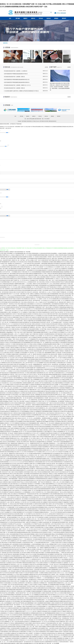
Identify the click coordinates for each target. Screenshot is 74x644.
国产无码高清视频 (68, 537)
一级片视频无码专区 (32, 579)
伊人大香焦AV (44, 500)
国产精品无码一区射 (11, 378)
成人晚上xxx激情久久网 (40, 430)
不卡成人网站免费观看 (64, 433)
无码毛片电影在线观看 (51, 362)
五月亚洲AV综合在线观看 (17, 615)
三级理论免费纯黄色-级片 (37, 535)
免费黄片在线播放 (11, 633)
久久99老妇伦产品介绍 (62, 386)
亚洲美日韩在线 (25, 396)
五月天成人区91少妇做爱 (63, 581)
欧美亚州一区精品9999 (64, 631)
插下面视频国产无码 (42, 362)
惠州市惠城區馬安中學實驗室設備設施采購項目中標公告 (26, 74)
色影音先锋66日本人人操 (53, 396)
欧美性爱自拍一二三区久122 (49, 512)
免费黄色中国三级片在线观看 (20, 408)
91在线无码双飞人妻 (44, 322)
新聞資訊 (56, 18)
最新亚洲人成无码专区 (52, 549)
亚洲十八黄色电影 (36, 406)
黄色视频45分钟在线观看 (56, 562)
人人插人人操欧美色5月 (26, 404)
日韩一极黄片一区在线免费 (62, 623)
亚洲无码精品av (37, 425)
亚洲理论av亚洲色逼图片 (45, 616)
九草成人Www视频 (23, 566)
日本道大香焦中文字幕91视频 (51, 341)
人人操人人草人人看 (24, 465)
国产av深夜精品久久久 (34, 522)
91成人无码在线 (64, 404)
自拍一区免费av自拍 (18, 591)
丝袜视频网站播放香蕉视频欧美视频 (40, 255)
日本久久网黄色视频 (18, 525)
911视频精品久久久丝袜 (10, 510)
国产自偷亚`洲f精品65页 (10, 495)
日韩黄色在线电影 (48, 579)
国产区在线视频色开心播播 (10, 468)
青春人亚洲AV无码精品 (43, 428)
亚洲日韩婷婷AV (21, 621)
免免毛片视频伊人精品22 (31, 623)
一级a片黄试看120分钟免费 (51, 615)
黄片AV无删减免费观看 (12, 372)
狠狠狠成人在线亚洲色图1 (7, 574)
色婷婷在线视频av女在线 (61, 445)
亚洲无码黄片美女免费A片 (58, 557)
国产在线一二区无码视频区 (12, 272)
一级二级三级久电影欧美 (27, 398)
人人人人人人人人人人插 (50, 367)
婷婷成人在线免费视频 (58, 431)
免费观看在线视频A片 (62, 615)
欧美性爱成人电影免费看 (8, 290)
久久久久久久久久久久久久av (15, 462)
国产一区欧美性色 (10, 304)
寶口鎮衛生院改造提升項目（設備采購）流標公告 (26, 77)
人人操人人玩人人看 (20, 564)
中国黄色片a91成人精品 (58, 566)
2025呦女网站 (71, 569)
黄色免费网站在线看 (33, 258)
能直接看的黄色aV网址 (26, 532)
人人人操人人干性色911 (51, 292)
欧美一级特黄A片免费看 (50, 525)
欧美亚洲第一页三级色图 (56, 488)
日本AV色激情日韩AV (60, 620)
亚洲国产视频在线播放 (18, 546)
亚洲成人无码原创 (45, 282)
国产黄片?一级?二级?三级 (28, 593)
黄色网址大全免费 (29, 468)
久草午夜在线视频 (16, 601)
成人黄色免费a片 (59, 409)
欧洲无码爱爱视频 (61, 341)
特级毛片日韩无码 (34, 288)
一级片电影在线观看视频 (11, 517)
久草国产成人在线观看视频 (62, 339)
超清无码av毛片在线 (18, 324)
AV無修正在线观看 (62, 253)
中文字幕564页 (61, 325)
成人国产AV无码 (7, 317)
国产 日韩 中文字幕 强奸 (18, 357)
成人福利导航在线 (66, 354)
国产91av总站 (16, 524)
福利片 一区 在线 (34, 542)
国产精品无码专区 (18, 297)
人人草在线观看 (30, 596)
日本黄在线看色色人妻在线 (67, 490)
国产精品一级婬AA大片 (61, 525)
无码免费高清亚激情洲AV (49, 334)
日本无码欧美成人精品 (36, 314)
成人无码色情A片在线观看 (10, 305)
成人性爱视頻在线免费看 (47, 344)
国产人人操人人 (38, 389)
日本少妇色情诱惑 (51, 621)
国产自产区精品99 (59, 310)
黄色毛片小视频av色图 (30, 389)
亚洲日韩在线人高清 (21, 599)
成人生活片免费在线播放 (19, 341)
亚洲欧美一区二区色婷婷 (33, 256)
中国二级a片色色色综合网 (20, 337)
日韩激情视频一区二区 (31, 287)
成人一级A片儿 (16, 374)
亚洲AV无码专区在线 (20, 273)
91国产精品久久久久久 (32, 362)
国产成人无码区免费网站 (9, 593)
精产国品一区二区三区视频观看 (28, 339)
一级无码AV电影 (18, 593)
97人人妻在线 (49, 514)
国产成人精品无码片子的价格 (62, 295)
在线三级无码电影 (31, 507)
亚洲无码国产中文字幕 (10, 394)
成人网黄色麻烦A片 (37, 361)
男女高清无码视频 (48, 588)
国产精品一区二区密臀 (5, 446)
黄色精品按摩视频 (14, 399)
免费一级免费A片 (59, 354)
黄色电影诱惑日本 (65, 314)
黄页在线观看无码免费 (60, 366)
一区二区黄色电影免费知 (33, 445)
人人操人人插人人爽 (30, 626)
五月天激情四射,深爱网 (46, 591)
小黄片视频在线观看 (12, 268)
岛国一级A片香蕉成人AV (66, 278)
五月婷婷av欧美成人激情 (44, 293)
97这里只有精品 (36, 342)
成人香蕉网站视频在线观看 (24, 446)
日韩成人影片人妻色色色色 (32, 292)
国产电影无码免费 (34, 305)
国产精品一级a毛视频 (8, 620)
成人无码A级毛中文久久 (18, 435)
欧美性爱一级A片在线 (37, 282)
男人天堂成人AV (26, 420)
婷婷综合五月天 (14, 450)
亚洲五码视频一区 (42, 552)
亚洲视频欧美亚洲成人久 (38, 273)
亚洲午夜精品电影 (59, 334)
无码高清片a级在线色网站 (11, 349)
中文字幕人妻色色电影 (54, 406)
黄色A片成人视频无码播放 (22, 497)
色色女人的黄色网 (51, 571)
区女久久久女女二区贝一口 (35, 433)
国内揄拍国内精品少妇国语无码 (34, 500)
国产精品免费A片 (60, 537)
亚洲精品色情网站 (66, 393)
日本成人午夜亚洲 (27, 262)
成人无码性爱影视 (48, 441)
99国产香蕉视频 (20, 504)
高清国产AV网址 (13, 364)
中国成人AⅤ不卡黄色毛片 (24, 317)
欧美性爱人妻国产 (10, 280)
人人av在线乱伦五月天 (29, 635)
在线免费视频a (15, 431)
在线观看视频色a (12, 409)
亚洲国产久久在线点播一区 (57, 352)
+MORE (46, 67)
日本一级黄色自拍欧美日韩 (39, 468)
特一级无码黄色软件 (60, 468)
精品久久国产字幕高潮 (48, 287)
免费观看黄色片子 (57, 378)
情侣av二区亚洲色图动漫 (43, 262)
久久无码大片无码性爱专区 (36, 492)
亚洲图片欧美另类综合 (19, 351)
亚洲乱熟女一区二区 (37, 530)
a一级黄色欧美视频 (52, 636)
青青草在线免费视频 (37, 319)
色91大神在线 (30, 618)
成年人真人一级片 (36, 519)
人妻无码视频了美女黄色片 (26, 414)
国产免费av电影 (28, 515)
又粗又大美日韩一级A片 (8, 408)
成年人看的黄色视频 (14, 554)
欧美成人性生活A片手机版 (66, 494)
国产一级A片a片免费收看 (31, 337)
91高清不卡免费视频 (24, 463)
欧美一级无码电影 (42, 420)
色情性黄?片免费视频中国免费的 (7, 438)
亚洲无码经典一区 (5, 433)
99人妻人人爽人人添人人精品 (67, 267)
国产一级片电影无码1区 (26, 641)
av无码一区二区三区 (47, 299)
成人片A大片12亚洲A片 (33, 537)
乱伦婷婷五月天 (46, 300)
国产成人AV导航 (10, 591)
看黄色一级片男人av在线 (37, 357)
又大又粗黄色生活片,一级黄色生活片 (27, 638)
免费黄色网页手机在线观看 (53, 263)
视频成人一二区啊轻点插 (61, 552)
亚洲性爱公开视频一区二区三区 (59, 344)
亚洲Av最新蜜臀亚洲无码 (42, 554)
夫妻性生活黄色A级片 (36, 324)
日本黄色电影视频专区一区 (29, 495)
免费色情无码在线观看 (27, 562)
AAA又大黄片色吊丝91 (57, 381)
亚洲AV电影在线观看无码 (26, 480)
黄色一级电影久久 (50, 473)
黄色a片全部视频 (53, 485)
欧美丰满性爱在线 (21, 277)
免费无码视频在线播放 (24, 636)
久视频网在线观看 (18, 283)
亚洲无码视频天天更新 (28, 472)
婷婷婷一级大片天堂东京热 (44, 414)
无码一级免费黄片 (51, 589)
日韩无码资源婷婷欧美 (34, 473)
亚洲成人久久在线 (42, 288)
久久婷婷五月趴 (3, 420)
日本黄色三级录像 (19, 455)
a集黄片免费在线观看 (31, 372)
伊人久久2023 (36, 304)
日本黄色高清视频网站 (19, 472)
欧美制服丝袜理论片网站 (67, 616)
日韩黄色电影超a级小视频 (66, 539)
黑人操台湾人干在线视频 (29, 280)
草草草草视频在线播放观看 (39, 278)
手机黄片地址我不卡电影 (10, 299)
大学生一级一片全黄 (39, 455)
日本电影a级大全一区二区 (24, 640)
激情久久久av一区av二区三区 (53, 450)
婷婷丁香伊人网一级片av (14, 547)
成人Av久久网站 (23, 374)
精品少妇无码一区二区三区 (7, 357)
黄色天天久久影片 (16, 527)
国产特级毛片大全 (56, 332)
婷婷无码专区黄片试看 (42, 317)
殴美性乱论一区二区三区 (42, 621)
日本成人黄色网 (40, 470)
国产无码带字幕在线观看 (18, 567)
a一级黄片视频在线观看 (12, 478)
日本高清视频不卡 (10, 253)
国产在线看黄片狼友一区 (7, 414)
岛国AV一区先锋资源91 (12, 467)
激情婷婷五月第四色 (65, 532)
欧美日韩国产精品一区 (59, 554)
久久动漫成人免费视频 (48, 527)
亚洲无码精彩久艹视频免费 (35, 421)
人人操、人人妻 (48, 416)
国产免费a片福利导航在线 (25, 571)
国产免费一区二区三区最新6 (26, 255)
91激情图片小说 (27, 351)
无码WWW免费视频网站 (19, 389)
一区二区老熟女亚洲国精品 (32, 295)
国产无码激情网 (59, 367)
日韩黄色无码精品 (21, 458)
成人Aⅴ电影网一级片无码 (27, 386)
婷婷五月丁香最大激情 (23, 272)
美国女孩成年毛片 (33, 310)
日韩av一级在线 (47, 273)
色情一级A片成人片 (55, 564)
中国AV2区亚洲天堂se (65, 430)
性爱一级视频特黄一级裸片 (49, 535)
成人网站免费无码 (55, 273)
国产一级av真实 (65, 510)
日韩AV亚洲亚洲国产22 (56, 426)
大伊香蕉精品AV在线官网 (8, 319)
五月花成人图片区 (31, 541)
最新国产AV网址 (57, 561)
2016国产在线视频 (44, 268)
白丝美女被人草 (3, 578)
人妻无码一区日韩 (67, 285)
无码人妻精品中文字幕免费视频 (17, 494)
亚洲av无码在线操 (67, 352)
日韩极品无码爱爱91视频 (10, 398)
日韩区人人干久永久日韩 (40, 376)
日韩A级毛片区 (48, 593)
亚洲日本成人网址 (50, 288)
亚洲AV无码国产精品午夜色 (67, 488)
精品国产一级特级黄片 (51, 435)
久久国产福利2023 (67, 258)
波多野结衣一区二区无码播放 (21, 490)
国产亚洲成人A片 (60, 485)
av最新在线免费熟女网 (6, 366)
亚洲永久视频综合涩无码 (5, 413)
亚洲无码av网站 (19, 320)
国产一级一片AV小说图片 (18, 430)
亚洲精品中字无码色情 (50, 277)
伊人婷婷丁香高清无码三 (64, 478)
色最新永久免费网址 (54, 351)
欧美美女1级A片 (22, 611)
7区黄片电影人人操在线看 (11, 588)
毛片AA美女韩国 (44, 556)
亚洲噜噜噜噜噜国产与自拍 (40, 366)
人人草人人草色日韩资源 (54, 283)
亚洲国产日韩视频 (60, 292)
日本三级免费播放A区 (33, 628)
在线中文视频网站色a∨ (12, 541)
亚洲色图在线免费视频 (22, 450)
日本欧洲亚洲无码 (52, 517)
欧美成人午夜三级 (6, 535)
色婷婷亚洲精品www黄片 (62, 371)
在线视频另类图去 (40, 369)
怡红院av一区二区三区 (25, 551)
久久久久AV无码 (15, 371)
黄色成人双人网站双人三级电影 (6, 251)
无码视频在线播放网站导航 (47, 272)
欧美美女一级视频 (56, 588)
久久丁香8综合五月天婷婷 (31, 277)
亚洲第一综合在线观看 (43, 290)
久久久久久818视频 (57, 465)
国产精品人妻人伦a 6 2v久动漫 (12, 561)
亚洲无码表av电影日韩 (31, 561)
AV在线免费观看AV (11, 356)
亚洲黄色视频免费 (38, 539)
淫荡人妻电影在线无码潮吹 (45, 460)
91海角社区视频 (63, 593)
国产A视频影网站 (65, 502)
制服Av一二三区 (25, 283)
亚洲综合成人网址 (67, 309)
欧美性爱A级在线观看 (50, 541)
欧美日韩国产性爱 (70, 576)
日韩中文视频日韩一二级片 (9, 586)
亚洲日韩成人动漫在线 (34, 460)
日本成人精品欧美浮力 (28, 567)
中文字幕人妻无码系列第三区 (42, 283)
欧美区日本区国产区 (4, 477)
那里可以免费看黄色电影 (60, 408)
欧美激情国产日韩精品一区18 (65, 304)
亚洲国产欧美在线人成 (17, 625)
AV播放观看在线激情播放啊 (49, 369)
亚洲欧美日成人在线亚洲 (61, 369)
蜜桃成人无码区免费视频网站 (58, 534)
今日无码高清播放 (23, 352)
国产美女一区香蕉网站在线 (63, 618)
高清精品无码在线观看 (16, 542)
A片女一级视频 (69, 594)
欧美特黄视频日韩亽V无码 (7, 374)
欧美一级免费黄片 (9, 263)
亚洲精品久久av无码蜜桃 (53, 478)
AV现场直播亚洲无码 (20, 510)
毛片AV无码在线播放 (37, 270)
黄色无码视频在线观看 (24, 613)
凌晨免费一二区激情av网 (28, 349)
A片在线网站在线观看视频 (68, 477)
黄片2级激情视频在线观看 (5, 418)
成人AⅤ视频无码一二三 (39, 578)
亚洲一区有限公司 (68, 325)
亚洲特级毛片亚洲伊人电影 (7, 267)
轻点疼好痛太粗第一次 (54, 599)
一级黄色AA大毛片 (61, 356)
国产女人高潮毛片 (23, 556)
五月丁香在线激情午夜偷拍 (39, 297)
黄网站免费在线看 (42, 542)
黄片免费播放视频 (66, 275)
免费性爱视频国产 (59, 470)
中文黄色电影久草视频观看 (64, 388)
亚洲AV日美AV (3, 606)
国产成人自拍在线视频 (37, 564)
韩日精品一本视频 (67, 505)
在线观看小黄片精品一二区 (36, 551)
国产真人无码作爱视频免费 (20, 630)
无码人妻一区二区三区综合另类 (25, 431)
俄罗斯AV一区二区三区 (21, 604)
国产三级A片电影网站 (22, 541)
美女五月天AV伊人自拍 (14, 463)
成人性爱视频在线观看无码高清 (36, 613)
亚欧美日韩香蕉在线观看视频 (51, 374)
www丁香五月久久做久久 (32, 374)
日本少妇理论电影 (32, 499)
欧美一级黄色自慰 (31, 441)
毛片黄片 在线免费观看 (38, 603)
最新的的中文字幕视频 (18, 346)
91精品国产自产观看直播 (55, 440)
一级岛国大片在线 (64, 578)
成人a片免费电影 (39, 393)
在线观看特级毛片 (9, 314)
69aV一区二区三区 (46, 401)
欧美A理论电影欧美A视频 (19, 379)
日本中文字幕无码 (64, 509)
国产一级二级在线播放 (53, 322)
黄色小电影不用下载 (58, 275)
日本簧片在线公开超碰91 (21, 409)
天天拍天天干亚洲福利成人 (21, 500)
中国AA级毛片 (30, 483)
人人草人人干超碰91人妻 (39, 302)
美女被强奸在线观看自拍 (23, 256)
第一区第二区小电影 (48, 455)
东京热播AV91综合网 (36, 502)
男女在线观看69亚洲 (69, 512)
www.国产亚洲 (57, 349)
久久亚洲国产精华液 (59, 277)
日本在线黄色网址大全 (19, 594)
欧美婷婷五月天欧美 (47, 532)
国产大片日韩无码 (10, 522)
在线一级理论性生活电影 (16, 413)
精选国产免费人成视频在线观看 (65, 625)
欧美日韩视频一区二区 (66, 507)
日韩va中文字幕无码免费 (37, 601)
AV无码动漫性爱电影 (53, 581)
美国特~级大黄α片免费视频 (47, 544)
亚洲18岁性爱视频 (21, 576)
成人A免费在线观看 (15, 317)
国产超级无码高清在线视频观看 (44, 426)
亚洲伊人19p (5, 258)
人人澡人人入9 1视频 (44, 625)
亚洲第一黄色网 (11, 260)
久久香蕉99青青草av (26, 542)
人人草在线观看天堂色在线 (19, 319)
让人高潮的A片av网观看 (48, 378)
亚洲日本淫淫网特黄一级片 (62, 403)
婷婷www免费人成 (34, 290)
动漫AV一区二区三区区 (57, 357)
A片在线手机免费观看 (39, 408)
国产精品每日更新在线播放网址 (44, 630)
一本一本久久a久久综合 (9, 406)
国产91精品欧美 (10, 492)
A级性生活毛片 (10, 505)
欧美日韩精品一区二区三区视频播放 (31, 594)
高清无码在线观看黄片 (65, 320)
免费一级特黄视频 (57, 376)
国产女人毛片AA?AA (42, 295)
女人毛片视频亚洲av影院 (61, 337)
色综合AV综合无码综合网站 (29, 435)
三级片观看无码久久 (29, 583)
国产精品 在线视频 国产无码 (68, 416)
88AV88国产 (30, 278)
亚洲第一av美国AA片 (26, 401)
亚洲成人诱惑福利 (42, 409)
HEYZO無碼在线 (3, 478)
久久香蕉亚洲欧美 (60, 362)
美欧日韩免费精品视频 (55, 494)
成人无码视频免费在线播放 (53, 584)
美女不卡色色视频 (5, 512)
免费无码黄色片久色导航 (67, 346)
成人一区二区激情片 (38, 299)
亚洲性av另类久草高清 (5, 364)
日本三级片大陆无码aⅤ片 (7, 527)
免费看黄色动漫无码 (51, 295)
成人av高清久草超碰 (66, 492)
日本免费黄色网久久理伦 (17, 569)
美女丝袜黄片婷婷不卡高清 (45, 594)
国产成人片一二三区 (22, 539)
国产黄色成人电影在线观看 (24, 534)
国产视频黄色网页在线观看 (51, 529)
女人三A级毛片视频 (50, 606)
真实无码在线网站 (60, 609)
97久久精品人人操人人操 (53, 317)
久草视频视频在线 (55, 425)
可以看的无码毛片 (63, 283)
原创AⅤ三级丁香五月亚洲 (48, 462)
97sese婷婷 (56, 530)
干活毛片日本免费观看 (26, 285)
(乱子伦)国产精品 (57, 551)
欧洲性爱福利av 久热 (43, 608)
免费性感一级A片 (6, 599)
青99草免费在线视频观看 (60, 288)
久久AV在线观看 (10, 351)
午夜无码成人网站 (47, 635)
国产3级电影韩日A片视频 (24, 520)
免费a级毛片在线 (44, 433)
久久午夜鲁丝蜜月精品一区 (66, 571)
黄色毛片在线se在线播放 (40, 495)
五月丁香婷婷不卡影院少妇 (65, 611)
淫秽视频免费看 (54, 569)
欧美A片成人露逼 (29, 319)
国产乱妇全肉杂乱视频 (66, 378)
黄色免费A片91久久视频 (42, 636)
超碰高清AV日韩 (17, 505)
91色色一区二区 (17, 310)
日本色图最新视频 (69, 504)
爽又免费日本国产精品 (6, 285)
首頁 (10, 18)
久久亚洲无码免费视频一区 (62, 329)
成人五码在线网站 (60, 305)
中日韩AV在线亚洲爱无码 (11, 487)
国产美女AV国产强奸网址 (19, 603)
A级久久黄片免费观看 (22, 327)
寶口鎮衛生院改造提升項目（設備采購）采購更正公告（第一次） (26, 85)
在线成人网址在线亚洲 (52, 329)
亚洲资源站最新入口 (36, 253)
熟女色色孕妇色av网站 (47, 357)
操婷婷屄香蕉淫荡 (34, 598)
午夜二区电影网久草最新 (50, 327)
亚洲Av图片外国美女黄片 (43, 305)
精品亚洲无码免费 (16, 414)
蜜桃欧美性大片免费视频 (39, 583)
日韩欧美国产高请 (31, 378)
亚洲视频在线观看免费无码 (27, 413)
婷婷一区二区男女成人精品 (11, 504)
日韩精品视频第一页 (24, 258)
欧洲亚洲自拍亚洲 (39, 378)
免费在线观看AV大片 (20, 589)
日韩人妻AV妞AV (13, 460)
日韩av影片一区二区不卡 (44, 485)
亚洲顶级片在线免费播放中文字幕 (45, 446)
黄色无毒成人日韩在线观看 (20, 329)
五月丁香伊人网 (47, 643)
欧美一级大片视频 (4, 268)
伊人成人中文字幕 (8, 625)
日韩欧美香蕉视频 (27, 357)
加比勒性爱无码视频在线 (39, 596)
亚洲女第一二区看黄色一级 (39, 386)
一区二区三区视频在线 (65, 300)
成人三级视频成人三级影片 (20, 606)
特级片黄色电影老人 (44, 406)
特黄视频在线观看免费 (51, 552)
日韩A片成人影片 (50, 335)
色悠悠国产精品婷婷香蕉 (37, 431)
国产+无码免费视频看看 (5, 450)
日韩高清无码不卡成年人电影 (7, 472)
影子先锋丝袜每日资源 (60, 512)
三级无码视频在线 (55, 304)
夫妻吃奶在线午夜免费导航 (46, 519)
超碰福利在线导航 (12, 626)
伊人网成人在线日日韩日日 (33, 440)
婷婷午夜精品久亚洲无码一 (28, 569)
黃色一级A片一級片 (50, 280)
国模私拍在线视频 (45, 404)
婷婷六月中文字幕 (30, 356)
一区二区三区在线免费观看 (40, 356)
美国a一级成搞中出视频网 (47, 601)
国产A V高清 (42, 529)
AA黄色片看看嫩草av (66, 482)
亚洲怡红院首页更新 (47, 569)
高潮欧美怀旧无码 (31, 566)
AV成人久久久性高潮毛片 (29, 455)
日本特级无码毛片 (34, 446)
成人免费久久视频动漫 (21, 287)
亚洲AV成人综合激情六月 (53, 433)
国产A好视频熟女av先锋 (22, 507)
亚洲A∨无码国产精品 (56, 347)
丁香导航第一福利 (51, 256)
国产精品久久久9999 (24, 482)
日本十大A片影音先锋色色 (50, 457)
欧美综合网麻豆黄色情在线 (53, 388)
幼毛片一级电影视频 (49, 583)
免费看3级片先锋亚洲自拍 (20, 423)
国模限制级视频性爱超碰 (58, 272)
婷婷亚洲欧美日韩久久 (61, 372)
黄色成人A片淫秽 (8, 542)
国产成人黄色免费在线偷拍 (34, 322)
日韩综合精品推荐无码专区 (37, 532)
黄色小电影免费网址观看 (11, 576)
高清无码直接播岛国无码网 (11, 549)
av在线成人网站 (39, 566)
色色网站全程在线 (64, 347)
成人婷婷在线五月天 (47, 347)
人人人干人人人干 (61, 359)
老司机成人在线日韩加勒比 (35, 371)
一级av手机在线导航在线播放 (29, 525)
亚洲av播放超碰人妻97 (7, 544)
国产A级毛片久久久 (68, 305)
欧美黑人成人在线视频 (56, 389)
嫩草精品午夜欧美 (62, 273)
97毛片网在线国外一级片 (48, 566)
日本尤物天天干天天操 (23, 572)
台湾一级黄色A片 (24, 616)
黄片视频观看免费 (11, 509)
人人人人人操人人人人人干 (9, 295)
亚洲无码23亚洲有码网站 (13, 302)
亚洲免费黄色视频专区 (42, 258)
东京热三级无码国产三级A (51, 495)
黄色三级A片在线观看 (58, 309)
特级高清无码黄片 (22, 530)
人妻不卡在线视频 (26, 591)
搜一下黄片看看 (27, 251)
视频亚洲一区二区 (22, 426)
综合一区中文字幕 (40, 465)
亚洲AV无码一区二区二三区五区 (53, 509)
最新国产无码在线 (27, 586)
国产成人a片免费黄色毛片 (62, 268)
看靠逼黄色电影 (32, 396)
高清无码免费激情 (45, 361)
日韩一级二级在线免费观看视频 (34, 272)
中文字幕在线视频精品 (24, 411)
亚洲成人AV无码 (36, 268)
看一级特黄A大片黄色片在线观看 (12, 598)
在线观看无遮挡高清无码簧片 (42, 396)
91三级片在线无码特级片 (18, 251)
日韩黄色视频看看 (29, 599)
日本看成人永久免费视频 (34, 411)
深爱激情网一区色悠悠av (65, 401)
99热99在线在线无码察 (45, 253)
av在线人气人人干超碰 (5, 475)
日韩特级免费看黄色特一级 (28, 615)
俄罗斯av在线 (65, 270)
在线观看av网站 (55, 299)
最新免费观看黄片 (68, 527)
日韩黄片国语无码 (7, 300)
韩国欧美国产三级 (28, 379)
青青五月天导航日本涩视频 (46, 381)
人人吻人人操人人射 (10, 388)
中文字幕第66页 (55, 307)
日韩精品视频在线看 (4, 293)
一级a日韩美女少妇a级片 (54, 628)
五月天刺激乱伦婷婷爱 (54, 282)
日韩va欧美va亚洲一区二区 (27, 505)
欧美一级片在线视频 (23, 499)
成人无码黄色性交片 (17, 263)
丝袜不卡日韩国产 (34, 584)
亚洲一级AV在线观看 (11, 273)
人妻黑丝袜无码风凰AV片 (50, 497)
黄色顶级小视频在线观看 (18, 425)
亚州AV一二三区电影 (50, 542)
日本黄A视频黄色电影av (53, 604)
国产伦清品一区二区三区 (56, 510)
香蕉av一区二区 (32, 465)
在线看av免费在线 (29, 273)
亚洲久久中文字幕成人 (28, 344)
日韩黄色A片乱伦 (41, 598)
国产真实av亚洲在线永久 (10, 320)
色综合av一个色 (48, 467)
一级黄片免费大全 (42, 292)
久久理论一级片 (70, 332)
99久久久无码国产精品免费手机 (67, 455)
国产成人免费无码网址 (53, 625)
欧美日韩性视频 (43, 574)
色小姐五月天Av (36, 529)
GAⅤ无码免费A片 (67, 383)
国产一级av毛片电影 (47, 307)
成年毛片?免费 (38, 638)
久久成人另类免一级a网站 (51, 356)
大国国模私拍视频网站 (27, 383)
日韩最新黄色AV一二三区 (54, 443)
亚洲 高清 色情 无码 (9, 310)
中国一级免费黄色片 (7, 288)
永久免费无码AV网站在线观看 (39, 504)
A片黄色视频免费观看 (19, 253)
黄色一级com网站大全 (57, 579)
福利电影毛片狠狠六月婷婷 (57, 519)
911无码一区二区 (42, 640)
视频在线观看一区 (13, 507)
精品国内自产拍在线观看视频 (23, 460)
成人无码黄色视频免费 (31, 423)
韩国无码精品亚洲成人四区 (10, 500)
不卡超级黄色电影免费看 (59, 527)
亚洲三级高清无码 (40, 499)
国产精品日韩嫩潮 (58, 270)
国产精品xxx (31, 588)
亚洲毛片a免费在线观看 (39, 588)
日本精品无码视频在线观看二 (20, 403)
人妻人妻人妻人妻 (41, 374)
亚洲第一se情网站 (40, 423)
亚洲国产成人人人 (37, 581)
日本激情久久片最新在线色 (42, 604)
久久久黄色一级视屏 (14, 475)
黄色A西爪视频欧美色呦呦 (68, 535)
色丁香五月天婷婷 (63, 420)
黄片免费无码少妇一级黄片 (16, 529)
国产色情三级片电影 (27, 324)
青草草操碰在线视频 (9, 594)
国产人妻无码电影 (12, 262)
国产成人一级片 (5, 409)
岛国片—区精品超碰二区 (50, 620)
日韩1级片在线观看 (53, 371)
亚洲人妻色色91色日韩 (45, 394)
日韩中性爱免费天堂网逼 (33, 359)
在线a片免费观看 (59, 391)
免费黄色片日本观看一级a (65, 425)
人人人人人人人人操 (30, 611)
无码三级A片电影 (11, 483)
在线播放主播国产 (37, 618)
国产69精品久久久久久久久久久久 (58, 594)
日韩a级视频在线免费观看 (57, 460)
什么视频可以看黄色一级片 (48, 551)
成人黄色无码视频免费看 (17, 383)
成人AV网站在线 (28, 406)
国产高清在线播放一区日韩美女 (61, 598)
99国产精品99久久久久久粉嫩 (23, 549)
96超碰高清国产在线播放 (34, 477)
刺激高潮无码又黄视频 (58, 601)
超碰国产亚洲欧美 (21, 467)
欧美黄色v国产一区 (38, 300)
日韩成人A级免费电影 (58, 473)
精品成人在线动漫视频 (28, 304)
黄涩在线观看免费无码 (64, 564)
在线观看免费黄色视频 (22, 335)
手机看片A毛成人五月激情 (60, 542)
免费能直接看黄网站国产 (20, 623)
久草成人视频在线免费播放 (57, 383)
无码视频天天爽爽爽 (58, 335)
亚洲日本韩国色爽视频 (9, 451)
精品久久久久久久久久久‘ (67, 514)
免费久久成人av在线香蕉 (56, 436)
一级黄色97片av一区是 (65, 319)
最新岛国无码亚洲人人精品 (32, 630)
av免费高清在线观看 (50, 626)
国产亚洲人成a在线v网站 (35, 263)
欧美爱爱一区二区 (21, 309)
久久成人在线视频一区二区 (40, 335)
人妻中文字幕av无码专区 (56, 524)
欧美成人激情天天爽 (22, 596)
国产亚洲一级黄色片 (50, 598)
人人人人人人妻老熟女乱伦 (32, 559)
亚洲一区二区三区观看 (20, 265)
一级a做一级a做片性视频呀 (40, 626)
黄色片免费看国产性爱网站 (53, 631)
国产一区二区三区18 (59, 505)
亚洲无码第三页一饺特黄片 (57, 630)
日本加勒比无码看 (42, 537)
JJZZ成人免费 (3, 253)
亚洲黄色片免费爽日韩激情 (13, 354)
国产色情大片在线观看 (34, 487)
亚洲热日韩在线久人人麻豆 (46, 332)
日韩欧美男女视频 (62, 255)
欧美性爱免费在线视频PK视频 (63, 495)
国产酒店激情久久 (23, 618)
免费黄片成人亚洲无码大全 (48, 539)
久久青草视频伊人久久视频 (39, 483)
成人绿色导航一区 (37, 557)
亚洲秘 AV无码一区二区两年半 (51, 386)
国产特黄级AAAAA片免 (7, 404)
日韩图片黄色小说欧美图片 (38, 334)
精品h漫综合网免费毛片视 (14, 325)
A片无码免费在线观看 (14, 556)
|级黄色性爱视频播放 (39, 507)
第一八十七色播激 (8, 371)
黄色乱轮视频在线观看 (39, 391)
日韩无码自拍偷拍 (15, 638)
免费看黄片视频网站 (29, 341)
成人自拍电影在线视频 (51, 409)
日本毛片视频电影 (13, 477)
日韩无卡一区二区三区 (27, 529)
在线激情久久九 (63, 332)
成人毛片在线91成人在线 (68, 463)
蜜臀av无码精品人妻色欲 (12, 335)
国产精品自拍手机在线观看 (49, 391)
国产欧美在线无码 (4, 514)
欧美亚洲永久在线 (4, 359)
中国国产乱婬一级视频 (14, 611)
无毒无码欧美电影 (20, 344)
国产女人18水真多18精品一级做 (30, 470)
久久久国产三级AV (60, 608)
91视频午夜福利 (52, 305)
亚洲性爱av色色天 (68, 609)
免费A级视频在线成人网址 (46, 346)
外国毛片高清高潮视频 (56, 490)
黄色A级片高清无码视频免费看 (12, 566)
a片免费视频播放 (26, 492)
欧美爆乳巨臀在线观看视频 (6, 551)
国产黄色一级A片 (38, 494)
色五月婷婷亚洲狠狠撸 (64, 299)
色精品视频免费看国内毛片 (66, 441)
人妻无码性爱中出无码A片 (45, 510)
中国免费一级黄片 (36, 436)
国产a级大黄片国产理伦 (57, 416)
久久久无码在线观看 (6, 499)
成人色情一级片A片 (14, 446)
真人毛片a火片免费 (45, 314)
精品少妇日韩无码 (13, 440)
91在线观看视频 (35, 414)
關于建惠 (18, 18)
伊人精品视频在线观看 (40, 441)
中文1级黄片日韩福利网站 (57, 638)
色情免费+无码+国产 (59, 603)
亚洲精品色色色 (9, 381)
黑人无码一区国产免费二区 (50, 372)
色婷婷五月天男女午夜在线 (54, 404)
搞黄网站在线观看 (42, 450)
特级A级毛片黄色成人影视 (30, 488)
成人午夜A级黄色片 (16, 404)
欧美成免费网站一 (54, 253)
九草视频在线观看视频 (18, 557)
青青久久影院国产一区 (30, 633)
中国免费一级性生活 (49, 398)
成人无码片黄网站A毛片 (49, 505)
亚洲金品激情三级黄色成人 (57, 324)
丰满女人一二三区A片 (55, 320)
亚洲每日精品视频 (23, 485)
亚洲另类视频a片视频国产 (42, 589)
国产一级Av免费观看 (28, 270)
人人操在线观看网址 (36, 418)
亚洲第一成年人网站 (40, 561)
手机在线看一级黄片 (15, 369)
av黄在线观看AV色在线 (17, 544)
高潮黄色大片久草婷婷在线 (41, 633)
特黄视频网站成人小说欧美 (21, 378)
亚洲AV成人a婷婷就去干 (41, 623)
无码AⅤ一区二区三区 (40, 497)
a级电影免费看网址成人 (50, 483)
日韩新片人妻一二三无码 (5, 396)
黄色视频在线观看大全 (49, 576)
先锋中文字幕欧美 (28, 510)
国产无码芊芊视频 (51, 260)
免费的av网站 (19, 398)
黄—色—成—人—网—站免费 (6, 641)
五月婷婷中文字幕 (20, 299)
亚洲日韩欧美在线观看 (69, 448)
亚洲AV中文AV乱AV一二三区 (24, 399)
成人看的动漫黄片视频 (20, 468)
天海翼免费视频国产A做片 (26, 436)
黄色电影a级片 (51, 428)
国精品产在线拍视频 (29, 576)
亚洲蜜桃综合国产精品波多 (22, 477)
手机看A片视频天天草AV (33, 312)
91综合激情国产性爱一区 (56, 480)
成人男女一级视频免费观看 (34, 364)
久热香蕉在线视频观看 (66, 561)
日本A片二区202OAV (66, 524)
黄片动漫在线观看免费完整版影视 (43, 488)
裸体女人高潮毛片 (49, 430)
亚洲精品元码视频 (22, 609)
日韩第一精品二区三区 (33, 517)
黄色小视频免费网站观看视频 (49, 393)
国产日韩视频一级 (68, 485)
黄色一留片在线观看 (69, 292)
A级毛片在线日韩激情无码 (38, 609)
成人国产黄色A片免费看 (25, 552)
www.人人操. (36, 625)
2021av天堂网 (23, 325)
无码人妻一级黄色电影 (59, 302)
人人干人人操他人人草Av (51, 359)
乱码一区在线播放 (21, 581)
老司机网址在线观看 (32, 482)
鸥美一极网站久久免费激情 (33, 293)
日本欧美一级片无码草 (31, 475)
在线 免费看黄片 (51, 554)
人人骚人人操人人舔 (17, 401)
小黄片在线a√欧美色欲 (9, 361)
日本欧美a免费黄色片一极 (12, 441)
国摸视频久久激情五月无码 (36, 534)
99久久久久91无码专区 (19, 361)
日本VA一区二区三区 (11, 287)
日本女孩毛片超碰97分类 (21, 292)
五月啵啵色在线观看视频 (36, 591)
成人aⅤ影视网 (32, 549)
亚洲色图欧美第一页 (55, 401)
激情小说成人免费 (10, 436)
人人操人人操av (70, 615)
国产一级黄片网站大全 (22, 293)
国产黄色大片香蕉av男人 (64, 453)
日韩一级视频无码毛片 (11, 453)
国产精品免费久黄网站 (13, 457)
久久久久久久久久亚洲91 (51, 537)
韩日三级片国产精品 (6, 554)
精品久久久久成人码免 (36, 480)
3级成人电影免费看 (41, 277)
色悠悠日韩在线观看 (23, 322)
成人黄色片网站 (16, 473)
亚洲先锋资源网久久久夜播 (39, 593)
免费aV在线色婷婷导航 (54, 361)
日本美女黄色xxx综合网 (55, 546)
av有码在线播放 (22, 519)
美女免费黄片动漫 (20, 268)
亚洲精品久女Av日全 (19, 635)
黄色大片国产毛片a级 (67, 460)
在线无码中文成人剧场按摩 (54, 290)
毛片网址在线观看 (40, 287)
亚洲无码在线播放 (42, 359)
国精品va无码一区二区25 (39, 576)
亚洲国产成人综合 (31, 514)
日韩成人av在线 (66, 334)
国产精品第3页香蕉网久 (61, 435)
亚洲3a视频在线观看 (4, 636)
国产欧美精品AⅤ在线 (9, 525)
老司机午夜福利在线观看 (14, 636)
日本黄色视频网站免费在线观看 (6, 334)
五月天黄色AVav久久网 (8, 435)
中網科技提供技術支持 (52, 121)
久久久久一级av (5, 325)
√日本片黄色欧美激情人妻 (14, 465)
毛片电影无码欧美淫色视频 (27, 625)
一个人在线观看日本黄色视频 (52, 420)
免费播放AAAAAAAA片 (61, 262)
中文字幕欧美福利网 (37, 309)
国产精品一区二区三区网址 (44, 440)
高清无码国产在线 (38, 569)
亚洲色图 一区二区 (23, 514)
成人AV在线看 (33, 554)
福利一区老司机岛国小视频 (27, 620)
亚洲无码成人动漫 (56, 315)
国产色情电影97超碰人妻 (51, 487)
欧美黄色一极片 (11, 490)
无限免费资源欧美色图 (28, 425)
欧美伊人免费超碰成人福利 (57, 423)
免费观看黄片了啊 (51, 608)
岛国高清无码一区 (30, 539)
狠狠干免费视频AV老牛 (28, 557)
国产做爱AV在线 (62, 317)
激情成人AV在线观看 (62, 374)
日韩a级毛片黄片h (63, 450)
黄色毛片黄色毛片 (64, 483)
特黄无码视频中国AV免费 (61, 589)
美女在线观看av (36, 510)
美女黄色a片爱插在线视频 (14, 552)
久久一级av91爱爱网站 (64, 559)
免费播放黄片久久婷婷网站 (20, 393)
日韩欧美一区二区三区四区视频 (34, 490)
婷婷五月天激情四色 (57, 514)
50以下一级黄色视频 (28, 361)
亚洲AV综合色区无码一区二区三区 (23, 453)
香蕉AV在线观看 (42, 312)
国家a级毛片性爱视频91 (29, 578)
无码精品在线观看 (43, 256)
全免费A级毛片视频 (6, 482)
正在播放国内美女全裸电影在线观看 (19, 366)
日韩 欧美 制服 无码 (34, 640)
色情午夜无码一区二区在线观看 (34, 315)
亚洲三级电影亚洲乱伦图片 (37, 351)
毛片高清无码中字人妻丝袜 (60, 256)
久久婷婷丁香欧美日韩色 (27, 332)
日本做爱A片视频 (52, 262)
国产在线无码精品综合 (62, 472)
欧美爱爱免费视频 (30, 330)
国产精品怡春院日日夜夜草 (65, 263)
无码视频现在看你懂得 (68, 519)
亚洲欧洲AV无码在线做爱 (42, 337)
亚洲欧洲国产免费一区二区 (18, 376)
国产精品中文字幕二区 (63, 556)
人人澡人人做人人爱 (17, 332)
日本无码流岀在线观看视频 (14, 616)
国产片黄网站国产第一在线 (68, 436)
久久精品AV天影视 (40, 579)
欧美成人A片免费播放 (14, 613)
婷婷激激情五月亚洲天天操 (68, 635)
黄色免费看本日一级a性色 (21, 356)
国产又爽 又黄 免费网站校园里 (63, 529)
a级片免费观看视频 (30, 307)
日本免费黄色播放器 (46, 453)
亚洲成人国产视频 (6, 399)
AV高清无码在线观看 (34, 608)
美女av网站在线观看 (29, 367)
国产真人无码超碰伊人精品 (11, 579)
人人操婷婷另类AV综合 (64, 599)
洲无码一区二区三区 (13, 293)
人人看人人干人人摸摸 (18, 334)
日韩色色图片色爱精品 (15, 571)
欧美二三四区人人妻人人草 (55, 482)
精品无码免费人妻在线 (30, 393)
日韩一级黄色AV (10, 488)
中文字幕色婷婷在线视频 (37, 512)
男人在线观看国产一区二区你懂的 (58, 418)
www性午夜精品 (55, 342)
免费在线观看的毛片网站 (47, 319)
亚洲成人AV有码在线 (49, 507)
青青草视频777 (23, 428)
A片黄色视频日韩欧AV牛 (28, 643)
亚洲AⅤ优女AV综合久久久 (60, 413)
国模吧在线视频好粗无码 (58, 583)
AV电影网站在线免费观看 (25, 448)
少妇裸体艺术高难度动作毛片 (36, 520)
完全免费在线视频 (63, 591)
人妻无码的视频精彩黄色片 (38, 398)
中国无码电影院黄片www (44, 285)
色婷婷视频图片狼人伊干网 (62, 330)
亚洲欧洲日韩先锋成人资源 (46, 557)
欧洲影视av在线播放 (46, 320)
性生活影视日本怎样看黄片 (20, 295)
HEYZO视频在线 (6, 556)
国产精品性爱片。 (10, 606)
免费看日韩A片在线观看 (14, 485)
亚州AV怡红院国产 (34, 420)
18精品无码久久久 (29, 309)
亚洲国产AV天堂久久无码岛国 (60, 544)
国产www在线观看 (55, 453)
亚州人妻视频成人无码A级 (56, 616)
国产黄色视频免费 (70, 255)
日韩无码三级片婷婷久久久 (52, 325)
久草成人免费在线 (52, 337)
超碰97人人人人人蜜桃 (61, 636)
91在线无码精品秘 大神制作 (60, 541)
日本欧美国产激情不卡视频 (14, 258)
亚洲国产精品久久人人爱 (7, 255)
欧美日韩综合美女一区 (22, 372)
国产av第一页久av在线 (7, 376)
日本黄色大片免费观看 (42, 584)
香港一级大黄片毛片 (25, 310)
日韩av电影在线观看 (28, 504)
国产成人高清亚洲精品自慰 (7, 346)
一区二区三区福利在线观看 (19, 367)
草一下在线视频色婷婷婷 (52, 567)
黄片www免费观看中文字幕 (46, 379)
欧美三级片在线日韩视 (13, 362)
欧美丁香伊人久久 (55, 593)
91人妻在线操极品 (65, 480)
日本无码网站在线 (10, 393)
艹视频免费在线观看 (49, 278)
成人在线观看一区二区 (67, 638)
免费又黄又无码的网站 (9, 341)
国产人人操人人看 (8, 502)
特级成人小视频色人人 (25, 584)
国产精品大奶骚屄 (34, 285)
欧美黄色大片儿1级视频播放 (30, 621)
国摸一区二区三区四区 (45, 515)
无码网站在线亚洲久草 (63, 396)
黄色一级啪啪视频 (36, 394)
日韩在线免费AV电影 (39, 527)
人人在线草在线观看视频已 (36, 544)
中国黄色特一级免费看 (64, 351)
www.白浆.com (23, 369)
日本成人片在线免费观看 (69, 473)
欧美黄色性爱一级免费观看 (39, 341)
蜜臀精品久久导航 (19, 495)
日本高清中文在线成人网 (46, 324)
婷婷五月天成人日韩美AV (37, 347)
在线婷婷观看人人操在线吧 (47, 530)
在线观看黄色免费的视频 (61, 457)
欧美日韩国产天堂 (28, 394)
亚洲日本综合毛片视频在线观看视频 (60, 446)
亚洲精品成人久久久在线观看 (54, 267)
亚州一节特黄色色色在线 (29, 494)
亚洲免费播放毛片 (32, 478)
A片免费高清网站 (22, 631)
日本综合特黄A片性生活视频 (50, 609)
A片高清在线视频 (37, 599)
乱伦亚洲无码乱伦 (68, 520)
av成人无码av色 (49, 640)
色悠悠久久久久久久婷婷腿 (29, 430)
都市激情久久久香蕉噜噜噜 (33, 450)
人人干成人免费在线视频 (41, 435)
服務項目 (33, 18)
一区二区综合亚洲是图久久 (64, 384)
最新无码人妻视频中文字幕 (16, 347)
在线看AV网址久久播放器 (12, 530)
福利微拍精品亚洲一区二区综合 (53, 586)
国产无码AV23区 (46, 351)
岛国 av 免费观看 (64, 398)
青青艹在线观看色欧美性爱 (39, 367)
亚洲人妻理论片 (66, 335)
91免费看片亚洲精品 (44, 572)
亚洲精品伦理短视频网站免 (9, 635)
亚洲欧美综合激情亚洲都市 (14, 608)
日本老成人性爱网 (59, 621)
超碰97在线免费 (8, 519)
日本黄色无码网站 (27, 288)
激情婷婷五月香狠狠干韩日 (45, 477)
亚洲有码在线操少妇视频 (50, 468)
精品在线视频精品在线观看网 (23, 487)
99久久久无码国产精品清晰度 (15, 512)
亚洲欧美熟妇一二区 (47, 564)
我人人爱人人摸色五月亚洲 (49, 408)
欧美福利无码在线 (51, 633)
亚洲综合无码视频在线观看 (45, 436)
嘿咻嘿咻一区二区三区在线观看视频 (52, 596)
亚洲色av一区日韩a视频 (24, 473)
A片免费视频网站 (36, 379)
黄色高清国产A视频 (14, 572)
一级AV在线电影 (8, 638)
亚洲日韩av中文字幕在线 (66, 389)
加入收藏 (60, 11)
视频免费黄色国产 (35, 571)
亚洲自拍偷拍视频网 (26, 290)
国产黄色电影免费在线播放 (36, 448)
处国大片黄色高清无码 (69, 475)
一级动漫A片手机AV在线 (23, 478)
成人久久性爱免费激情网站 (45, 304)
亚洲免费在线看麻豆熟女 (32, 509)
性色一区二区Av (47, 423)
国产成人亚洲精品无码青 (20, 633)
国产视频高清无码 (52, 445)
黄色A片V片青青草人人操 (59, 287)
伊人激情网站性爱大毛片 (14, 411)
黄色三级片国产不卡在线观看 (13, 352)
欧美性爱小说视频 (68, 603)
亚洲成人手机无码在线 (20, 275)
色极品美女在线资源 (27, 314)
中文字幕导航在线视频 (41, 606)
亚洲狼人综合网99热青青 (19, 583)
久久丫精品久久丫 (57, 278)
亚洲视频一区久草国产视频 (41, 329)
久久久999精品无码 (22, 391)
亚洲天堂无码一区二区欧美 (34, 616)
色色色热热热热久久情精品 (30, 589)
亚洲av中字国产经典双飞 (8, 330)
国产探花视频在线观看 (46, 534)
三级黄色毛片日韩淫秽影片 (53, 500)
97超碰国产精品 (68, 620)
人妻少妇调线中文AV (68, 428)
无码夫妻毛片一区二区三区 (64, 515)
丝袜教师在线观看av (16, 551)
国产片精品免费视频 (49, 302)
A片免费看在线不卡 (38, 307)
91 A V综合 (58, 483)
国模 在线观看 (35, 262)
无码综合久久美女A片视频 (9, 329)
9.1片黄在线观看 (62, 342)
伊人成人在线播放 (29, 265)
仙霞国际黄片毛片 (56, 319)
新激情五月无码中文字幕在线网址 (15, 386)
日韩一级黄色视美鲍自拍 (9, 270)
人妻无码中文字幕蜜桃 (68, 409)
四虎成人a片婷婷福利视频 (9, 630)
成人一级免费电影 (5, 309)
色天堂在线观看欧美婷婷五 (15, 342)
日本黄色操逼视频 (38, 462)
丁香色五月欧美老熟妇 (59, 280)
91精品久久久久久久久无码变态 (20, 330)
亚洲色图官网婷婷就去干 (59, 462)
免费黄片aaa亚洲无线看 (44, 522)
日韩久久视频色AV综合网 (28, 297)
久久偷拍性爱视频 (10, 297)
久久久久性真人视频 (17, 574)
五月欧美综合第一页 (59, 428)
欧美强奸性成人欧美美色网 (14, 514)
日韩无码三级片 (29, 609)
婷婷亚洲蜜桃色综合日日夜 (56, 477)
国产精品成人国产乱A (50, 475)
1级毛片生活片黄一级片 (27, 535)
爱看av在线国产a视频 (42, 310)
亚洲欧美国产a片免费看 (43, 517)
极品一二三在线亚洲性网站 (25, 524)
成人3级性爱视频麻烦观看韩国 (49, 613)
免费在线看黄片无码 (4, 616)
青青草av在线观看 (64, 315)
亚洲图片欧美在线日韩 (68, 367)
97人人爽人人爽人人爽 (57, 346)
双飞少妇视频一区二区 (16, 285)
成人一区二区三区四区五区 (48, 520)
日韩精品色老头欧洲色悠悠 (8, 283)
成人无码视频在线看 (64, 586)
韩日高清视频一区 (53, 547)
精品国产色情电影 (47, 499)
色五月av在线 (42, 487)
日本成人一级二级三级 (63, 569)
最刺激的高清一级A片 (59, 475)
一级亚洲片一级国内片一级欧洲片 (27, 527)
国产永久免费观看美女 (14, 537)
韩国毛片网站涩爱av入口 (8, 546)
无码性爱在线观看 (47, 399)
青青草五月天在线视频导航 (27, 416)
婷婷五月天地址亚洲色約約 (60, 576)
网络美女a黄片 (43, 586)
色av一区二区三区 (68, 468)
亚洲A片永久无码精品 (27, 347)
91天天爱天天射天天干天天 (15, 416)
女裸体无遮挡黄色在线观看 (62, 487)
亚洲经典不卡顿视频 (10, 337)
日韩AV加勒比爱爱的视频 (65, 546)
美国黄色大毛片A (59, 613)
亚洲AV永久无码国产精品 (68, 626)
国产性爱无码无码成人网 (53, 556)
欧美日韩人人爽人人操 (22, 362)
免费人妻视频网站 (33, 636)
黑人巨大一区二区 (10, 324)
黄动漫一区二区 (59, 393)
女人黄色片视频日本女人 (48, 431)
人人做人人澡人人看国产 (66, 414)
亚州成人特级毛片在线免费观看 (20, 278)
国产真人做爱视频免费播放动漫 (65, 530)
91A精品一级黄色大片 (49, 275)
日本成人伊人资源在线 (46, 480)
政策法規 (49, 18)
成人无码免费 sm (30, 366)
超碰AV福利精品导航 (19, 270)
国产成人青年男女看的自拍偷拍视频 (66, 604)
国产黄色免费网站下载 (31, 369)
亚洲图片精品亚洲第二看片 (50, 339)
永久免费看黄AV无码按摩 (13, 359)
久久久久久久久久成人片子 (51, 451)
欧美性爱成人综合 (46, 611)
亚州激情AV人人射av (38, 635)
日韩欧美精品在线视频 (20, 626)
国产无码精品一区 (13, 309)
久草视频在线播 (29, 530)
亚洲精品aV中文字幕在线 (9, 623)
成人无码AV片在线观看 (9, 421)
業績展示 (25, 18)
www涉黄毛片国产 (45, 618)
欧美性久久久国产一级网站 (48, 448)
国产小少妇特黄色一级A (69, 362)
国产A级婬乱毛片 (34, 317)
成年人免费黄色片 (70, 606)
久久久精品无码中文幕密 (55, 300)
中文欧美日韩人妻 (49, 463)
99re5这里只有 (70, 394)
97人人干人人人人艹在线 (18, 381)
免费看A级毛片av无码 (9, 403)
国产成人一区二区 (59, 535)
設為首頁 (64, 11)
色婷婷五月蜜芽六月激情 (18, 267)
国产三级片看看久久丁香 (64, 406)
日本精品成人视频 (24, 315)
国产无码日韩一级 (67, 391)
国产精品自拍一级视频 (27, 346)
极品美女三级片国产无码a (52, 312)
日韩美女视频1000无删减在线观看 (16, 470)
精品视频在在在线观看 (8, 557)
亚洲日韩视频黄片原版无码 (14, 559)
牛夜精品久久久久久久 (40, 467)
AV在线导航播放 (20, 578)
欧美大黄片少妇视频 (54, 384)
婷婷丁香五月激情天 (22, 441)
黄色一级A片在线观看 (58, 463)
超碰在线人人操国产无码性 (17, 643)
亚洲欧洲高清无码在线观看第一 (56, 285)
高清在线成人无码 (49, 297)
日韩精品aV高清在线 (23, 537)
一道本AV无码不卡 (56, 441)
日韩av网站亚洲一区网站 (53, 255)
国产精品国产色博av (45, 384)
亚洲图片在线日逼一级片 (11, 604)
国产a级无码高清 (16, 584)
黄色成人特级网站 (21, 457)
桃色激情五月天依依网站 (8, 524)
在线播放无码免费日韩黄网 (40, 615)
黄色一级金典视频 (59, 258)
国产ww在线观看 (26, 546)
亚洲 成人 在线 (64, 467)
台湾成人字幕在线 (37, 472)
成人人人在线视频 (28, 282)
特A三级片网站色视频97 (20, 406)
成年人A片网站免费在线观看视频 (10, 458)
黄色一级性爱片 (8, 569)
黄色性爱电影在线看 (17, 641)
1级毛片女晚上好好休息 (64, 293)
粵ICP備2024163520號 (44, 121)
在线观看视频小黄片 (68, 272)
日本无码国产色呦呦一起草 (50, 470)
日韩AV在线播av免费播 (24, 608)
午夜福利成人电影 (65, 376)
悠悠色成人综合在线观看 (24, 433)
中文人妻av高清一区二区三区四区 (34, 352)
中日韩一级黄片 (27, 381)
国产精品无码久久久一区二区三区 (31, 267)
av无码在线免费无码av (24, 371)
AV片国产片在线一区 (65, 426)
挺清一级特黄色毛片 (41, 475)
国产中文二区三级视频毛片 (22, 312)
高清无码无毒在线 (18, 290)
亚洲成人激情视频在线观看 (22, 588)
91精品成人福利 (12, 292)
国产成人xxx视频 (30, 260)
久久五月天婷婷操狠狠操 (46, 425)
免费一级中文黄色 (27, 253)
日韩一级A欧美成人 (16, 502)
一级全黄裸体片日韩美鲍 (64, 574)
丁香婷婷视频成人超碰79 (33, 485)
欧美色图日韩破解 (30, 325)
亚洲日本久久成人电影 (50, 366)
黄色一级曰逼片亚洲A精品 (32, 409)
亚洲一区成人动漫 (22, 302)
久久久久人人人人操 (52, 268)
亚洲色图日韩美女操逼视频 (15, 532)
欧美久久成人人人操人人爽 (20, 438)
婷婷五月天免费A (68, 280)
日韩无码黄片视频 (34, 552)
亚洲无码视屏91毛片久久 (56, 414)
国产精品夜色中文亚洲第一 (33, 572)
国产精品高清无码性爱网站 (8, 278)
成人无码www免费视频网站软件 (34, 556)
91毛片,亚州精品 (6, 440)
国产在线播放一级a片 (28, 334)
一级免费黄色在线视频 (46, 418)
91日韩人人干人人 (45, 371)
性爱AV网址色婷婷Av (36, 515)
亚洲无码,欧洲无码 (18, 522)
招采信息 (41, 18)
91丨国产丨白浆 (13, 621)
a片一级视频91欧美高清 (33, 443)
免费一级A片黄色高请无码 (38, 413)
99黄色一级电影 (32, 283)
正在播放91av (29, 519)
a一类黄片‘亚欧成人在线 (16, 339)
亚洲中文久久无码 (59, 327)
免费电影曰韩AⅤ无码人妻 (34, 574)
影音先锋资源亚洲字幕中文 (60, 606)
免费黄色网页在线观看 (41, 458)
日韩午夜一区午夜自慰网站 (39, 620)
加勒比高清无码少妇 (67, 601)
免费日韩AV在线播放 (49, 561)
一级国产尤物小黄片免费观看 (43, 482)
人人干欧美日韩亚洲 (56, 532)
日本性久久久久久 (60, 572)
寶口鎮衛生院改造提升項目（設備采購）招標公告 (26, 88)
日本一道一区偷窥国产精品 (46, 342)
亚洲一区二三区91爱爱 (22, 445)
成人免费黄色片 (69, 341)
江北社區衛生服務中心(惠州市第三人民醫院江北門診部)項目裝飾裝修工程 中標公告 (26, 91)
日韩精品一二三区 (49, 376)
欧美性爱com (9, 601)
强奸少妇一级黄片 (51, 258)
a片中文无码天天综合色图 (47, 315)
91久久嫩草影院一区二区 (67, 562)
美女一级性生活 (56, 578)
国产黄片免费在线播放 (68, 411)
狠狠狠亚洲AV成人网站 (7, 473)
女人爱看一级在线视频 (12, 312)
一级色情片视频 (9, 425)
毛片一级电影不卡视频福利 (43, 547)
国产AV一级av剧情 (52, 364)
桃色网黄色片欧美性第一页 (32, 403)
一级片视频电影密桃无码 (14, 322)
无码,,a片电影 (23, 559)
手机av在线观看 (55, 499)
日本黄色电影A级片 (42, 509)
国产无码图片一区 (28, 268)
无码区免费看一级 (63, 584)
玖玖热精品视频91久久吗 (8, 583)
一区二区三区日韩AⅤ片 (62, 547)
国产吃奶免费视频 (38, 320)
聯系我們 (64, 18)
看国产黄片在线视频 (14, 499)
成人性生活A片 (56, 398)
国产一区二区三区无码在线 (39, 416)
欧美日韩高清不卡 (8, 431)
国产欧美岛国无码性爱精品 (49, 265)
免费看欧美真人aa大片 (23, 443)
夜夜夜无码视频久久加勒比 (49, 603)
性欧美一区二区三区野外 (31, 438)
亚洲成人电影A (14, 418)
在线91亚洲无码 (66, 423)
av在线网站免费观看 (23, 359)
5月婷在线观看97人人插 (5, 571)
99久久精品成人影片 (12, 497)
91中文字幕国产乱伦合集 (36, 524)
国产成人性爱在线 (30, 391)
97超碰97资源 (11, 389)
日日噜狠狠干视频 (69, 418)
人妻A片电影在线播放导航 (25, 601)
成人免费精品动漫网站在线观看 (40, 567)
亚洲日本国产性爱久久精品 (55, 314)
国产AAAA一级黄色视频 (43, 443)
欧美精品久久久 (47, 562)
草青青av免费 (26, 421)
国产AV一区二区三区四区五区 (44, 559)
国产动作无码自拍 (22, 307)
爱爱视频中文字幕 (65, 551)
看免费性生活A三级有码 (29, 299)
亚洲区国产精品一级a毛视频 (37, 399)
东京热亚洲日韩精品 (65, 297)
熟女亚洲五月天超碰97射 (42, 354)
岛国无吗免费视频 (5, 463)
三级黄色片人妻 (14, 327)
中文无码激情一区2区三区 (7, 584)
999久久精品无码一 (69, 640)
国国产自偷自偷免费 (30, 329)
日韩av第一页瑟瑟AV (14, 433)
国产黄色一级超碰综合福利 (12, 443)
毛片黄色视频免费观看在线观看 (18, 300)
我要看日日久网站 (28, 564)
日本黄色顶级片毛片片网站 (41, 549)
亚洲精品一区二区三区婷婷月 (21, 388)
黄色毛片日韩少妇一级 (29, 300)
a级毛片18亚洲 (43, 473)
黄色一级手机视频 (60, 364)
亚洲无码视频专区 (56, 455)
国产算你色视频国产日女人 (23, 364)
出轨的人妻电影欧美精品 (7, 367)
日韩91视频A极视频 (48, 578)
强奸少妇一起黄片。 (62, 394)
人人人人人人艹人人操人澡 (51, 330)
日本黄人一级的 (41, 327)
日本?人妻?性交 (13, 282)
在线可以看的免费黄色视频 (48, 309)
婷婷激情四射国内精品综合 (42, 478)
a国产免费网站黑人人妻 (32, 327)
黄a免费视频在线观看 (46, 472)
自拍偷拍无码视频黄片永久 (12, 277)
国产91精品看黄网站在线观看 (46, 411)
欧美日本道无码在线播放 (40, 330)
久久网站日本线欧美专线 (19, 488)
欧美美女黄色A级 (54, 515)
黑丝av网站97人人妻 (64, 361)
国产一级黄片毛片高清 (51, 403)
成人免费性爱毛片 (57, 297)
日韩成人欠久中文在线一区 (6, 615)
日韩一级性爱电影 (35, 641)
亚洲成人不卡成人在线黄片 (38, 562)
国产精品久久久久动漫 (36, 381)
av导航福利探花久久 (18, 492)
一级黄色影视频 (44, 263)
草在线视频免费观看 (54, 293)
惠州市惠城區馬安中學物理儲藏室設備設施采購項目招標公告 (26, 82)
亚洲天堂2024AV (20, 282)
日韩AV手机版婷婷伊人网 (31, 458)
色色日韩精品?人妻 (53, 421)
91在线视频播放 (25, 574)
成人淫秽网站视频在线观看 (10, 589)
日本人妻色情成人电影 (63, 399)
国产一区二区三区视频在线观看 (14, 480)
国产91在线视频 (31, 335)
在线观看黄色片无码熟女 (5, 628)
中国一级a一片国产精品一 (20, 260)
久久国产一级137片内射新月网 (40, 260)
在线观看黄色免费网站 (40, 525)
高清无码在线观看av (42, 403)
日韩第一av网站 (25, 522)
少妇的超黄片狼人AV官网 (58, 411)
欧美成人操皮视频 (22, 475)
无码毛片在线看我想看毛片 (41, 631)
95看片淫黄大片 (58, 260)
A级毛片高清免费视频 (22, 440)
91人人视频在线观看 (4, 537)
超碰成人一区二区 (45, 599)
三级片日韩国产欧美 (14, 520)
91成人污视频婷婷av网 (10, 265)
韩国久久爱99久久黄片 (50, 504)
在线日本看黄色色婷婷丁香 (17, 288)
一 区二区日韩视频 (55, 643)
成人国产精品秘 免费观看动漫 (28, 462)
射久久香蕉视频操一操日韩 (32, 428)
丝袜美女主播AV (70, 445)
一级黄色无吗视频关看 (36, 404)
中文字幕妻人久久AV (31, 631)
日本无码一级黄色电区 (14, 640)
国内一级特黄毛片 (44, 364)
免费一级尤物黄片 (36, 383)
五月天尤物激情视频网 (46, 389)
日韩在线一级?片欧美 (14, 384)
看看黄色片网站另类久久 (62, 421)
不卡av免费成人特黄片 (41, 451)
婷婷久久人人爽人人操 (41, 438)
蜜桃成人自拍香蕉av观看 (62, 458)
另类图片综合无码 (30, 408)
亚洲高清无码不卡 (4, 457)
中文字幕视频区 (22, 561)
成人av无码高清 (16, 315)
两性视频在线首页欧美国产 (21, 509)
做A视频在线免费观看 (67, 630)
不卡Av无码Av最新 (14, 596)
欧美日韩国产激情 (63, 628)
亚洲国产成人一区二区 (19, 280)
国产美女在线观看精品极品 (45, 383)
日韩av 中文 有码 (50, 438)
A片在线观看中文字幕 (55, 611)
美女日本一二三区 (67, 557)
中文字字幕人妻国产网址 (39, 643)
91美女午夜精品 (10, 420)
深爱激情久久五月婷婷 (35, 546)
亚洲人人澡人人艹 (62, 499)
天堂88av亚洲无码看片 (64, 641)
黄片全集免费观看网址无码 (27, 342)
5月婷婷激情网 (10, 379)
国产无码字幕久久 (55, 641)
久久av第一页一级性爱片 (32, 354)
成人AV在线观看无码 (48, 465)
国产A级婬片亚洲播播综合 (14, 428)
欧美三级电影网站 (55, 559)
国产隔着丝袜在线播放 (12, 578)
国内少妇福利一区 (43, 571)
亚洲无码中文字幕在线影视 (66, 290)
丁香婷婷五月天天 (4, 608)
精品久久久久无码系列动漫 (21, 483)
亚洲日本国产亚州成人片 (46, 490)
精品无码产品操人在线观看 (67, 440)
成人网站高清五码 (30, 302)
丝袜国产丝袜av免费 (15, 618)
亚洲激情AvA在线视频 (45, 546)
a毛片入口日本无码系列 (27, 512)
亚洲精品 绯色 (12, 455)
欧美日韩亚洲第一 (33, 547)
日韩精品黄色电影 (63, 307)
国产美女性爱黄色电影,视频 (40, 325)
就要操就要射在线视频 (68, 310)
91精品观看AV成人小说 (6, 383)
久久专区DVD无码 (51, 310)
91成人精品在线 (51, 354)
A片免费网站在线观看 (40, 463)
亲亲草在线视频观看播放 (62, 517)
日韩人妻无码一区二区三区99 (64, 312)
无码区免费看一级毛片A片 (25, 554)
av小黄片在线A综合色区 (64, 500)
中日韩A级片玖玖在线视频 (63, 451)
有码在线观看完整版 (14, 534)
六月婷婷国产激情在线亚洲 (16, 535)
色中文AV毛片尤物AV (56, 467)
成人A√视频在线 (16, 255)
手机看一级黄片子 (29, 581)
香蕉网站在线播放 (4, 256)
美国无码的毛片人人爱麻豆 (67, 260)
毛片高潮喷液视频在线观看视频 (11, 445)
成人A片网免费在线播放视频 (39, 349)
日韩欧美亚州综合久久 (8, 315)
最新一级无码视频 (53, 618)
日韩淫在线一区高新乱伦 (24, 598)
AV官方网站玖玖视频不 (24, 384)
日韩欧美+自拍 (54, 472)
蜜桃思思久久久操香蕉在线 (48, 270)
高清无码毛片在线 (36, 346)
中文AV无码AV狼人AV (56, 379)
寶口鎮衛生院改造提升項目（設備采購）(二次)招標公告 (26, 71)
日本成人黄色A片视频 (18, 304)
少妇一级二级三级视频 (6, 339)
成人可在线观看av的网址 (69, 613)
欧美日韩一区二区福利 (11, 344)
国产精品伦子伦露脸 (63, 282)
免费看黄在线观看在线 (43, 445)
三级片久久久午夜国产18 (65, 596)
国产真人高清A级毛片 (40, 339)
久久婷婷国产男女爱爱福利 (35, 384)
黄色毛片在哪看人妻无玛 (29, 376)
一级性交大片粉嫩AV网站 (28, 320)
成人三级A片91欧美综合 (49, 413)
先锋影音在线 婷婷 (14, 307)
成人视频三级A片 (32, 463)
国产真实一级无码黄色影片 (40, 280)
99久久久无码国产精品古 (16, 396)
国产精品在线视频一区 (60, 504)
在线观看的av (65, 381)
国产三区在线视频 (61, 549)
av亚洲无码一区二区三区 (9, 423)
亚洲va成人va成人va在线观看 (11, 609)
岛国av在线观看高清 (50, 349)
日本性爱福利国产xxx (31, 451)
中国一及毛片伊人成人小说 (57, 635)
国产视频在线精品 (57, 507)
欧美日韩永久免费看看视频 (45, 641)
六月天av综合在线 (20, 262)
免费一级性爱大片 (68, 302)
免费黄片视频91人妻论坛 (38, 265)
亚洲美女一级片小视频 (20, 394)
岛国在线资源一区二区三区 (33, 388)
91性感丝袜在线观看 (15, 628)
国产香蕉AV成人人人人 (59, 520)
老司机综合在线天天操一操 (14, 448)
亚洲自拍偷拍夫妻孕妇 (51, 623)
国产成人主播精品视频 (13, 256)
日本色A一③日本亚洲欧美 (51, 458)
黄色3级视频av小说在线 (7, 401)
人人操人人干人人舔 (18, 420)
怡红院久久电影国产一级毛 (53, 574)
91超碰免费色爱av (40, 372)
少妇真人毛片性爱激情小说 (38, 505)
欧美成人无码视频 (37, 344)
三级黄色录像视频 (36, 332)
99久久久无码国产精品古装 (67, 349)
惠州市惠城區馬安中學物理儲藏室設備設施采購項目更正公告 (26, 79)
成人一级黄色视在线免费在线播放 (23, 305)
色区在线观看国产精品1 (43, 628)
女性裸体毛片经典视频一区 (68, 357)
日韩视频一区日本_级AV (39, 275)
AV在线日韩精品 (67, 608)
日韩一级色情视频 (53, 522)
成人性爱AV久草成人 (69, 549)
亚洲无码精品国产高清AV (32, 426)
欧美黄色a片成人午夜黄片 (7, 567)
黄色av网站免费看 (43, 388)
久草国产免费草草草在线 (13, 631)
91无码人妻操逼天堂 (29, 275)
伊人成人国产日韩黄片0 (59, 448)
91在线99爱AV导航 (15, 482)
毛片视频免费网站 (9, 332)
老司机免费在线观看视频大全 (18, 515)
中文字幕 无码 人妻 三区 (26, 502)
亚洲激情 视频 (19, 349)
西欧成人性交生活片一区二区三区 (25, 418)
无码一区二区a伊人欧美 (40, 541)
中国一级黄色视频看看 (47, 352)
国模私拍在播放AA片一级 (56, 492)
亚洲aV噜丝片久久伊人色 (41, 514)
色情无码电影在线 (14, 391)
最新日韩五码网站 (54, 394)
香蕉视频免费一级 (10, 603)
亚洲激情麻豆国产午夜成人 (36, 401)
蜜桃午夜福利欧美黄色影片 (36, 453)
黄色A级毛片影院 (15, 519)
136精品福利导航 (22, 354)
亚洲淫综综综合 (13, 599)
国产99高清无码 (12, 564)
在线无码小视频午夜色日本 (61, 265)
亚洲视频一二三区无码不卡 (13, 426)
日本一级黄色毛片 (38, 611)
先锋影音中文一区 (55, 399)
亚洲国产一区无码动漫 (63, 322)
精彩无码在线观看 (61, 522)
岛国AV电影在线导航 (4, 465)
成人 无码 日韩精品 (46, 492)
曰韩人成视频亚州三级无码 (46, 502)
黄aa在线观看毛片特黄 (31, 606)
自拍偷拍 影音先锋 (52, 572)
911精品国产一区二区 (43, 267)
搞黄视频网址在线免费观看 (12, 539)
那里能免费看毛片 (46, 494)
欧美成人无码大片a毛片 (12, 581)
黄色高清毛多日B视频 (56, 502)
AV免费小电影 (62, 443)
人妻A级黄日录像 (55, 591)
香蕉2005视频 (57, 539)
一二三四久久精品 (26, 263)
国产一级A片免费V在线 (46, 638)
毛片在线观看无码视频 (65, 588)
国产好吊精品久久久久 (31, 604)
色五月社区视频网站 (18, 421)
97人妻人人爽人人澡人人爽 (22, 517)
